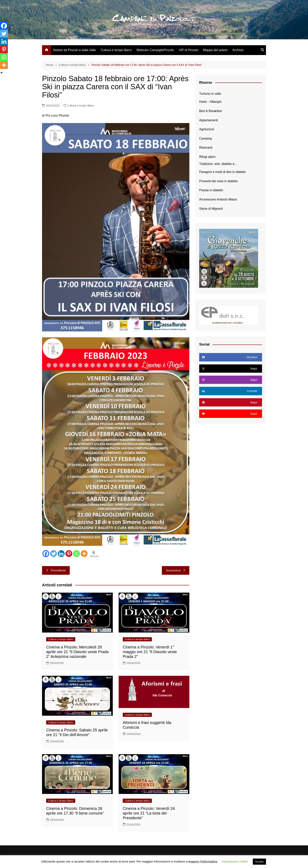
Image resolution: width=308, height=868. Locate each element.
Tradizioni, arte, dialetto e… (218, 164)
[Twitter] (54, 554)
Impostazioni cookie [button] (235, 861)
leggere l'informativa (203, 861)
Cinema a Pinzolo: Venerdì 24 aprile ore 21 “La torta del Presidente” (149, 813)
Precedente (56, 570)
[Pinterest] (69, 554)
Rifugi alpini (207, 157)
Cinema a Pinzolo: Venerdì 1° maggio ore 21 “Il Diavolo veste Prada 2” (150, 652)
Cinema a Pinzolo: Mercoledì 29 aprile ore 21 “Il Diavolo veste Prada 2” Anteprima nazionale (77, 652)
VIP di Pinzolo (188, 50)
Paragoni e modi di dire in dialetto (222, 172)
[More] (84, 554)
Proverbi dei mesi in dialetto (219, 181)
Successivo (176, 570)
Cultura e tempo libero (116, 50)
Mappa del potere (215, 50)
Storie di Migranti (211, 209)
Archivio (238, 50)
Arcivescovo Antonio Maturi (218, 199)
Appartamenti (209, 120)
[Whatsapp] (77, 554)
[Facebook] (46, 554)
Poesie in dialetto (211, 190)
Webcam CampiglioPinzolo (155, 50)
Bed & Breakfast (211, 111)
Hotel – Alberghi (210, 102)
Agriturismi (207, 129)
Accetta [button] (259, 862)
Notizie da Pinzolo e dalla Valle (75, 50)
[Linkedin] (61, 554)
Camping (205, 138)
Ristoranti (206, 148)
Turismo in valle (210, 94)
